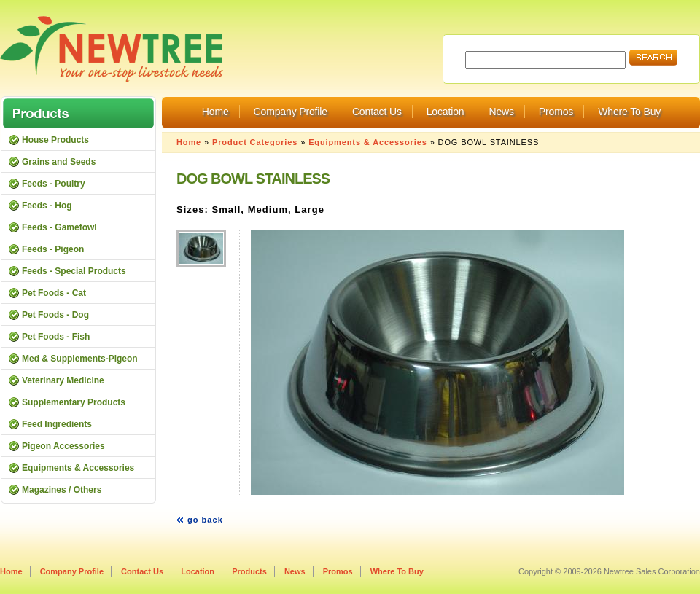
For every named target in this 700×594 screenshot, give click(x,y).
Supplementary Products (74, 402)
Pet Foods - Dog (55, 315)
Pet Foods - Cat (54, 293)
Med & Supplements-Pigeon (80, 359)
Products (249, 571)
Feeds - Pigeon (53, 249)
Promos (556, 112)
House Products (55, 140)
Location (446, 112)
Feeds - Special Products (74, 271)
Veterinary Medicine (63, 380)
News (501, 112)
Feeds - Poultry (54, 184)
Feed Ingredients (57, 424)
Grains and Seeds (59, 162)
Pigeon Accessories (63, 446)
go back (205, 520)
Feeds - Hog (47, 206)
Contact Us (377, 112)
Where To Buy (629, 112)
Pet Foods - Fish (56, 337)
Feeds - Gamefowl (59, 227)
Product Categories (255, 142)
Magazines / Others (62, 490)
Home (215, 112)
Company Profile (291, 112)
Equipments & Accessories (368, 142)
